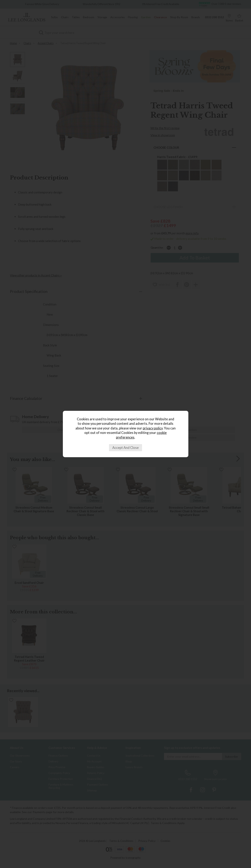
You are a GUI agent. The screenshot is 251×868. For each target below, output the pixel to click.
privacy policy (153, 428)
